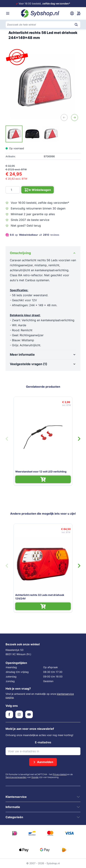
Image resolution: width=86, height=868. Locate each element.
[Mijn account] (72, 13)
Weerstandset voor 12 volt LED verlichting (41, 471)
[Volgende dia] (79, 439)
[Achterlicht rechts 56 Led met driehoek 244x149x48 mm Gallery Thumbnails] (32, 134)
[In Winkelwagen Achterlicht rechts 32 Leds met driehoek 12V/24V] (43, 606)
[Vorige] (64, 117)
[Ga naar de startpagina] (40, 13)
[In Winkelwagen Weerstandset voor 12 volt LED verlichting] (43, 479)
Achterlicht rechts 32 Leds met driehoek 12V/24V (40, 597)
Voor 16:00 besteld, (44, 3)
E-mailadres (43, 742)
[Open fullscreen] (43, 86)
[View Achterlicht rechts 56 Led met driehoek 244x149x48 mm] (14, 134)
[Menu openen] (8, 13)
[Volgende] (75, 117)
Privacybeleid (60, 774)
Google (35, 777)
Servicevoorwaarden (16, 777)
